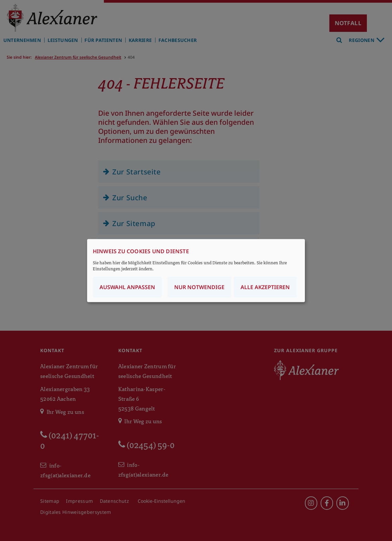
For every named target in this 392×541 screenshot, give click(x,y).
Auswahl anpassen (127, 287)
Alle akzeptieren (265, 287)
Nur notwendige (199, 287)
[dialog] (196, 270)
